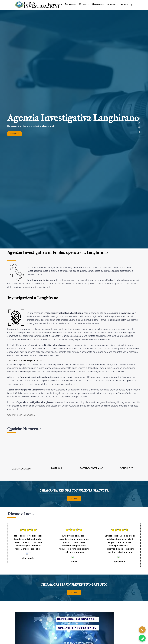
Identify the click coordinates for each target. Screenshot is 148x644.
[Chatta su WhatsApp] (142, 638)
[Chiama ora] (142, 630)
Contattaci (15, 134)
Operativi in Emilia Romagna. (21, 415)
